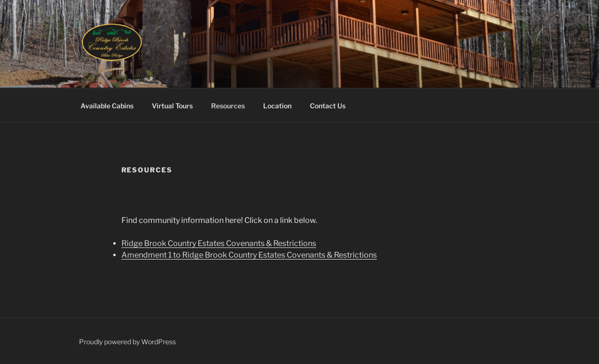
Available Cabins (107, 106)
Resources (228, 106)
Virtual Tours (172, 106)
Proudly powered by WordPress (127, 342)
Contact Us (328, 106)
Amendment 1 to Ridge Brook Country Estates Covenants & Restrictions (249, 255)
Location (277, 106)
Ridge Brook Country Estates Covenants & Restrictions (219, 243)
